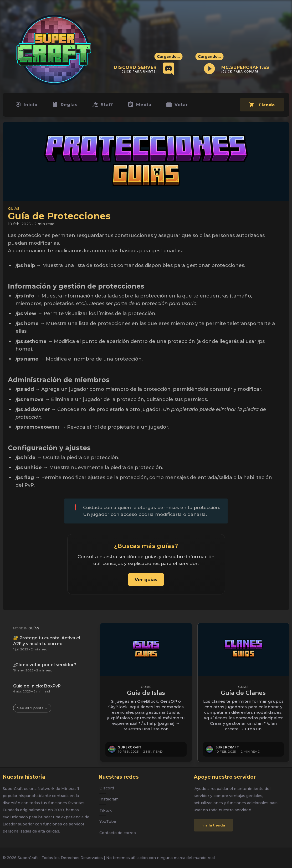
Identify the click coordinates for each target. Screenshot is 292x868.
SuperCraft (130, 747)
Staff (106, 106)
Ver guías (146, 582)
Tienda (261, 108)
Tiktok (106, 810)
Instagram (109, 799)
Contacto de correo (118, 833)
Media (144, 106)
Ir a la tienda (213, 825)
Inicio (27, 106)
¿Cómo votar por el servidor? (45, 665)
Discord (107, 788)
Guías (14, 210)
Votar (183, 106)
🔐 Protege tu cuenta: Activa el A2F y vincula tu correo (47, 641)
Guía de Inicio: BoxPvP (37, 686)
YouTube (108, 821)
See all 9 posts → (32, 708)
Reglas (67, 106)
